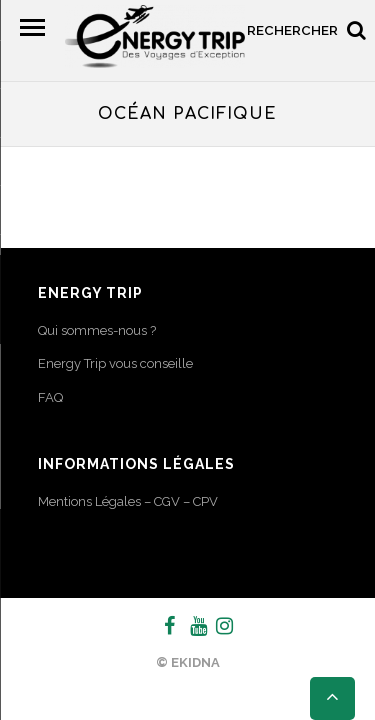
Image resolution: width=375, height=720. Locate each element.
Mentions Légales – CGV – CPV (128, 501)
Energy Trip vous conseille (115, 363)
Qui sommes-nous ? (97, 330)
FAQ (50, 397)
